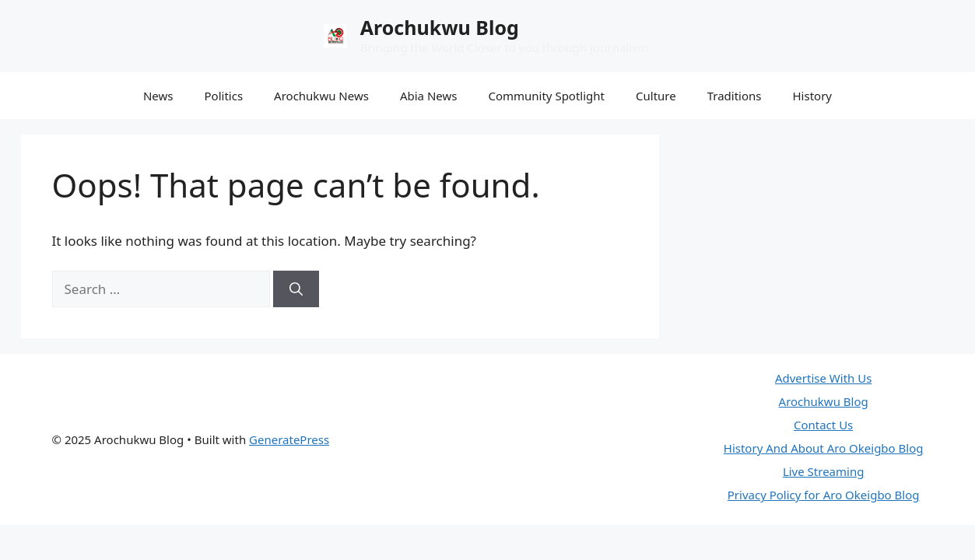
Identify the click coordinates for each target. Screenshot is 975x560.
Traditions (735, 96)
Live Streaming (824, 471)
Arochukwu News (321, 96)
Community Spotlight (546, 96)
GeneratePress (289, 439)
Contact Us (823, 425)
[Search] (296, 289)
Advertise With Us (823, 378)
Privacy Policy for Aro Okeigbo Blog (824, 495)
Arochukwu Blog (440, 27)
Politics (224, 96)
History (813, 96)
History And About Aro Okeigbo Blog (824, 448)
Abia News (429, 96)
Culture (656, 96)
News (158, 96)
